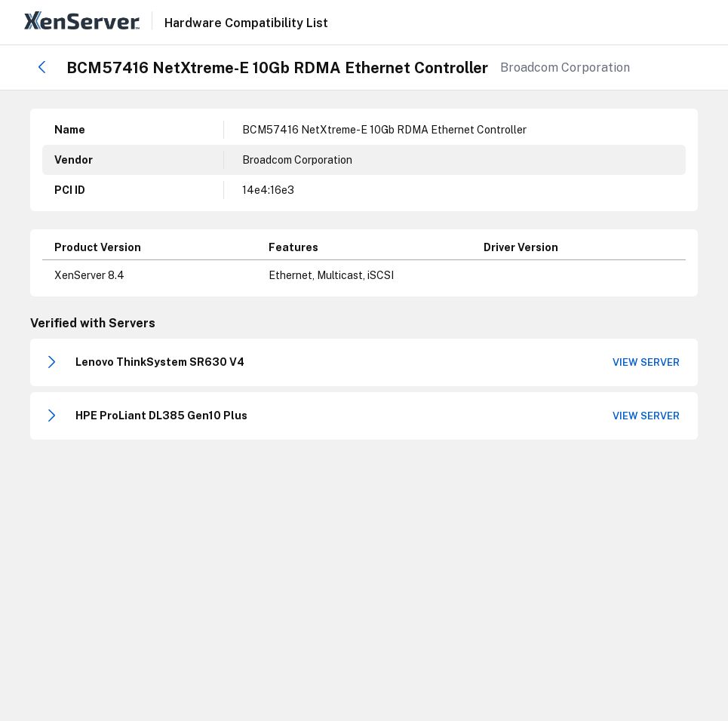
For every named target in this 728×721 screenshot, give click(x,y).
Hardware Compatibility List (246, 23)
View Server (646, 362)
